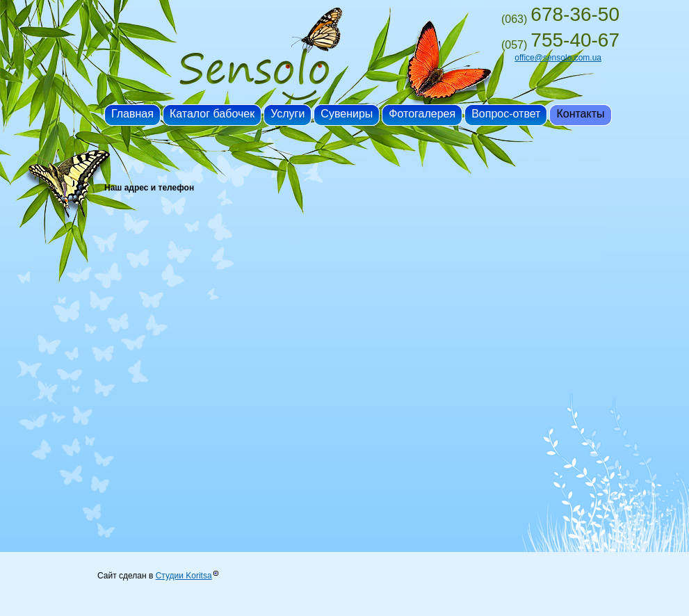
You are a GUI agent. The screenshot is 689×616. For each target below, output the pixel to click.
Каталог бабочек (212, 114)
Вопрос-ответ (506, 114)
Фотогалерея (422, 114)
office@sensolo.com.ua (558, 58)
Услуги (287, 114)
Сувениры (347, 114)
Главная (132, 114)
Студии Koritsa (184, 576)
